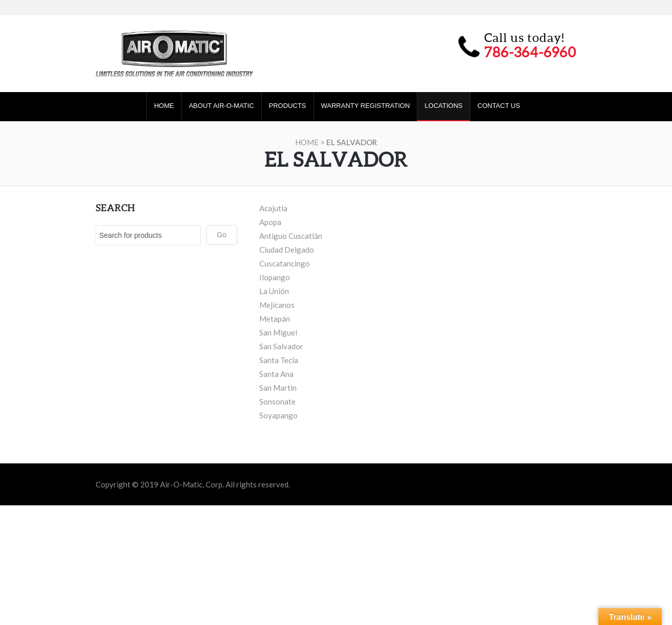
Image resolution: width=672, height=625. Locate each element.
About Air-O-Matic (221, 106)
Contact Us (499, 106)
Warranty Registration (366, 106)
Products (288, 106)
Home (164, 106)
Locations (443, 106)
